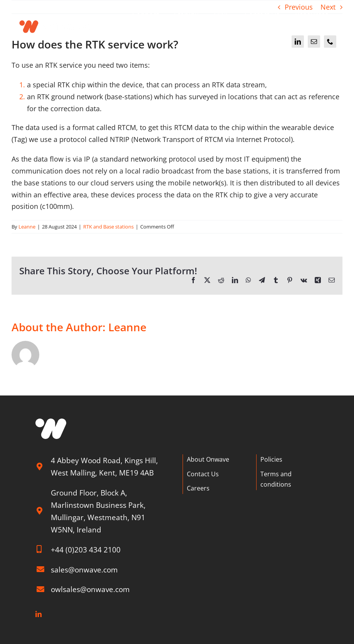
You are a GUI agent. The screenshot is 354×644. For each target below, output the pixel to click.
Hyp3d (175, 641)
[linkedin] (298, 42)
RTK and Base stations (108, 227)
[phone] (330, 42)
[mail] (314, 42)
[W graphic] (51, 422)
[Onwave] (55, 17)
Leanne (27, 227)
